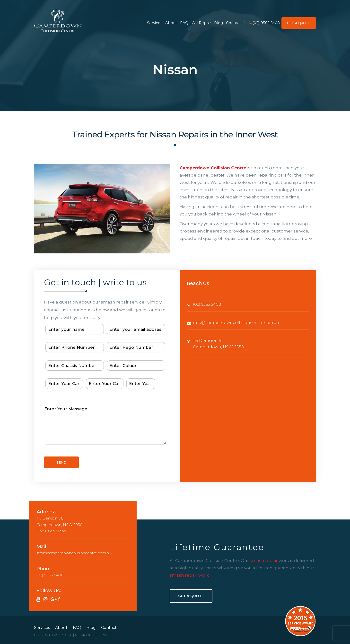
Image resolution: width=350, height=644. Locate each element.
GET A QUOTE (299, 23)
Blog (219, 23)
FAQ (184, 23)
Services (154, 23)
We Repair (201, 23)
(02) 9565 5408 (264, 23)
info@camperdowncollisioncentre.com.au (236, 323)
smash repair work (190, 575)
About (171, 23)
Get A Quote (191, 596)
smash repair (264, 561)
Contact (233, 23)
